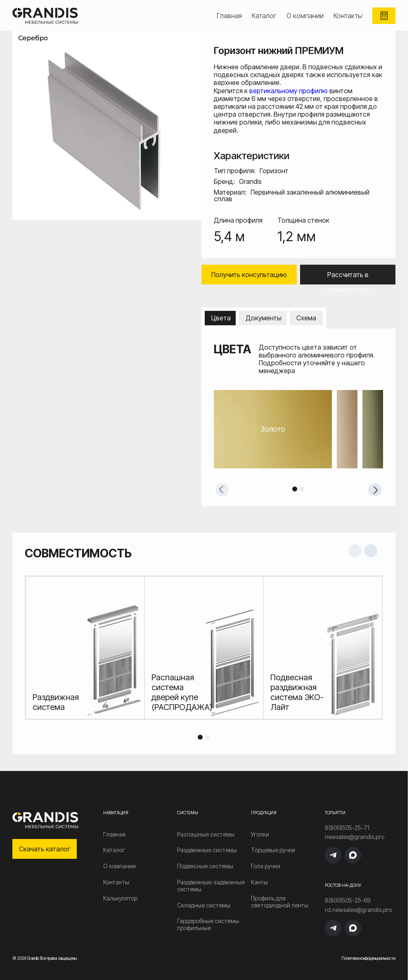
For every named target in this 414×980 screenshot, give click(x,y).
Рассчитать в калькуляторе (348, 277)
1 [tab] (295, 489)
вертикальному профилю (289, 91)
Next (375, 490)
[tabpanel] (298, 429)
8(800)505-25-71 (347, 828)
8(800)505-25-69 (348, 900)
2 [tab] (302, 489)
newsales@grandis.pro (355, 837)
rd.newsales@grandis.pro (358, 910)
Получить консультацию (249, 275)
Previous (222, 490)
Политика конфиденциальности (368, 958)
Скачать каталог (45, 849)
